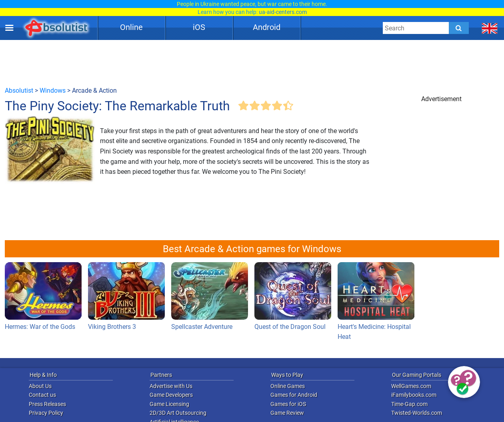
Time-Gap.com (409, 404)
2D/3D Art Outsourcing (178, 413)
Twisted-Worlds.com (417, 413)
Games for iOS (288, 404)
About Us (40, 386)
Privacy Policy (46, 413)
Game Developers (171, 395)
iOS (199, 27)
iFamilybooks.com (414, 395)
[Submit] (459, 28)
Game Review (287, 413)
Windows (53, 91)
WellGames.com (411, 386)
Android (267, 27)
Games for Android (294, 395)
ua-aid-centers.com (283, 12)
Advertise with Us (171, 386)
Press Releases (47, 404)
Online (131, 27)
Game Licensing (169, 404)
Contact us (42, 395)
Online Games (288, 386)
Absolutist (19, 91)
